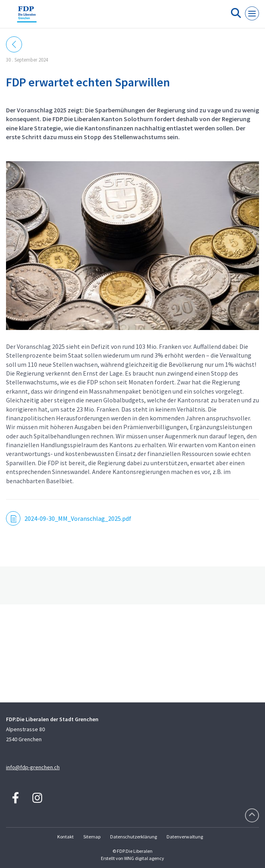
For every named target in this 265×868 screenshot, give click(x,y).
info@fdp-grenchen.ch (33, 767)
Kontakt (65, 837)
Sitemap (92, 837)
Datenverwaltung (185, 837)
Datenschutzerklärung (134, 837)
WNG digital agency (144, 858)
